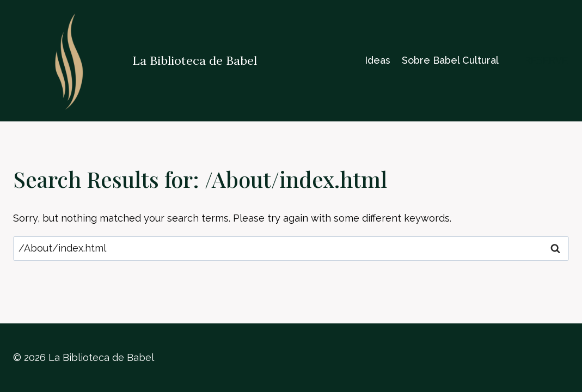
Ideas (378, 60)
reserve (546, 60)
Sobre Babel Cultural (450, 60)
